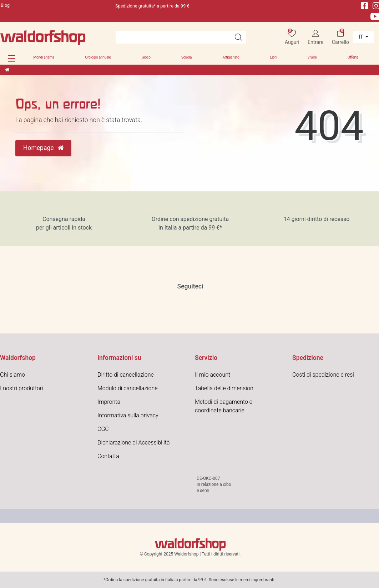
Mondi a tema (44, 57)
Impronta (109, 402)
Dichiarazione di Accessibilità (134, 443)
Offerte (353, 57)
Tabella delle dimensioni (225, 388)
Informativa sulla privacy (128, 415)
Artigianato (231, 57)
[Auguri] (292, 37)
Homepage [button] (43, 148)
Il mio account (213, 375)
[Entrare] (316, 37)
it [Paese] (361, 37)
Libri (273, 57)
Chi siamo (12, 375)
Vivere (312, 57)
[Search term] (173, 37)
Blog (5, 5)
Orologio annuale (98, 57)
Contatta (108, 456)
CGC (103, 429)
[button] (12, 58)
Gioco (146, 57)
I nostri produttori (22, 388)
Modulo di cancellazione (128, 388)
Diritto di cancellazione (126, 375)
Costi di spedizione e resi (323, 375)
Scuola (186, 57)
